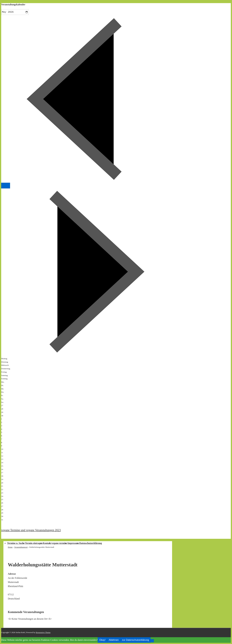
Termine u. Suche (16, 543)
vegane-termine (59, 543)
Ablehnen (114, 640)
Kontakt (47, 543)
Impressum (73, 543)
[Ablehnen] (152, 641)
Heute (6, 186)
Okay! (102, 640)
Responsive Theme (43, 632)
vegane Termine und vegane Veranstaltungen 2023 (31, 530)
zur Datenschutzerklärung (135, 640)
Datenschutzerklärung (91, 543)
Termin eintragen (34, 543)
